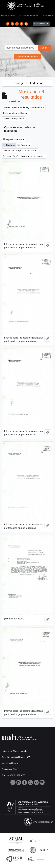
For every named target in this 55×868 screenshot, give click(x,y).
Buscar (44, 48)
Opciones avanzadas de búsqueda (20, 129)
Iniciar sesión (40, 24)
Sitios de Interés (29, 16)
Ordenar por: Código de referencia (19, 151)
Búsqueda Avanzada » (28, 57)
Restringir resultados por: (27, 83)
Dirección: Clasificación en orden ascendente (23, 156)
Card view (9, 145)
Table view (24, 145)
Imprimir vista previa (14, 139)
